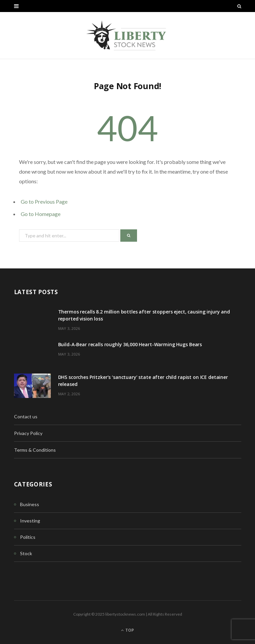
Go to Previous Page (44, 201)
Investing (30, 521)
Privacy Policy (28, 433)
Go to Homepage (41, 214)
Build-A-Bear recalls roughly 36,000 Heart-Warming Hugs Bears (130, 344)
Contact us (26, 416)
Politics (28, 537)
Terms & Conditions (35, 450)
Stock (26, 553)
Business (30, 504)
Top (127, 630)
